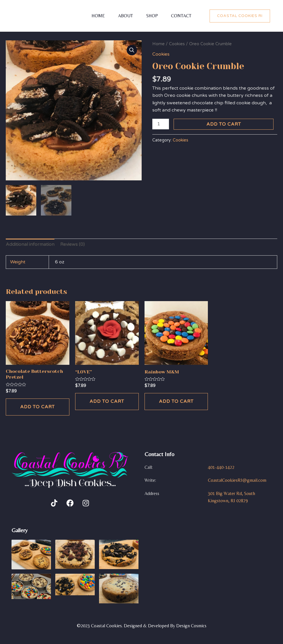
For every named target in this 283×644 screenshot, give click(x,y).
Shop (153, 16)
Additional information (30, 245)
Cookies (177, 44)
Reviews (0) (72, 245)
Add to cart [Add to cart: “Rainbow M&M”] (176, 402)
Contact (183, 16)
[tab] (30, 245)
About (125, 16)
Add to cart (224, 124)
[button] (132, 50)
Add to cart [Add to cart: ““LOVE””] (107, 402)
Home (96, 16)
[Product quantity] (161, 124)
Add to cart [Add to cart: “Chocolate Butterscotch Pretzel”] (37, 408)
